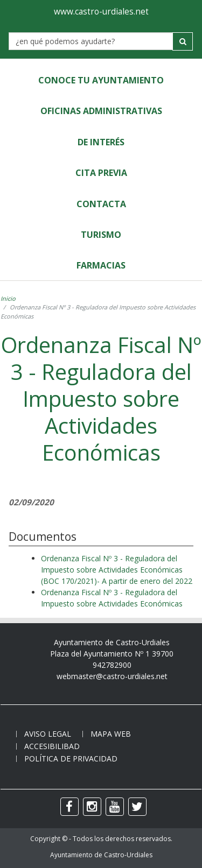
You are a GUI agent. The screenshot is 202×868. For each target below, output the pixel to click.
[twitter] (137, 807)
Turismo (101, 235)
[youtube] (115, 807)
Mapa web (111, 734)
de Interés (101, 142)
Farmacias (101, 265)
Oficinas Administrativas (101, 111)
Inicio (8, 298)
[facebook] (69, 807)
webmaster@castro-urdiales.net (112, 676)
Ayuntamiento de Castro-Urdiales (101, 855)
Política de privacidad (71, 758)
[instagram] (92, 807)
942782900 (112, 665)
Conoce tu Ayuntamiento (101, 80)
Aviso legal (48, 734)
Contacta (101, 204)
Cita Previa (101, 173)
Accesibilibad (52, 746)
